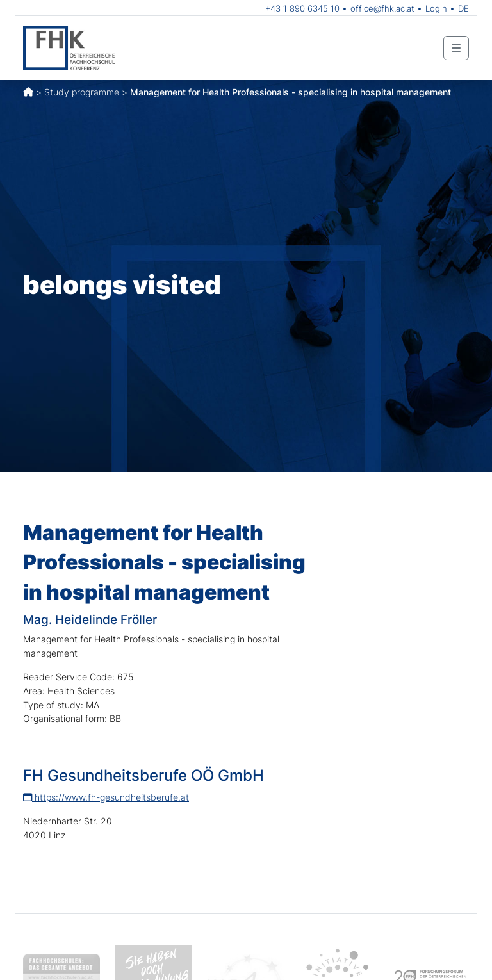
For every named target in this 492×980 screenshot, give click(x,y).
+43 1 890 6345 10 (302, 8)
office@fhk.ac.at (382, 8)
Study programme (82, 92)
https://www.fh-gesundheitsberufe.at (106, 797)
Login (436, 8)
